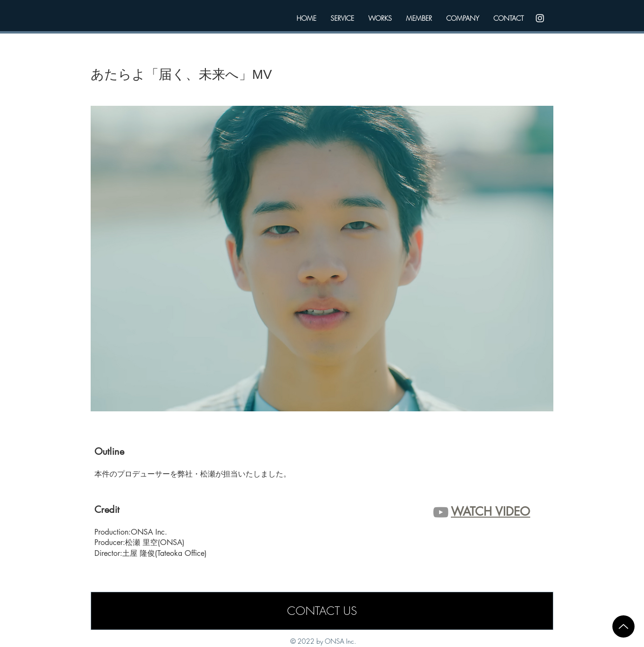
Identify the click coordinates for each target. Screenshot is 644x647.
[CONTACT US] (322, 611)
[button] (322, 259)
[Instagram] (540, 18)
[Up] (623, 626)
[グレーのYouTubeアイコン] (441, 512)
